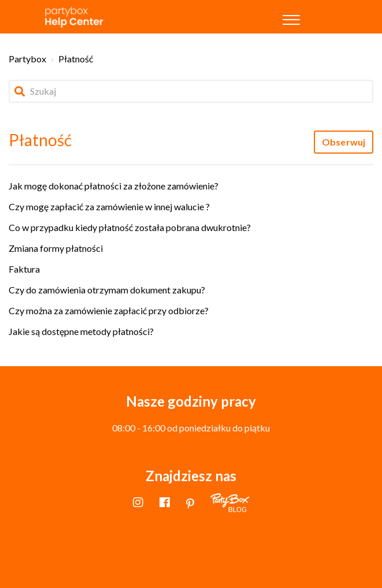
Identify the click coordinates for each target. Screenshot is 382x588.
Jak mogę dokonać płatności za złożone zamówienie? (114, 186)
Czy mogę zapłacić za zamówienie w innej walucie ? (109, 206)
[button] (292, 17)
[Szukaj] (191, 91)
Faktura (24, 269)
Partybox (27, 59)
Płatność (76, 59)
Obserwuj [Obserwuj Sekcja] (344, 142)
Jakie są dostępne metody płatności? (81, 331)
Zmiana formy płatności (56, 248)
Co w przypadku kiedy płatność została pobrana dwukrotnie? (130, 227)
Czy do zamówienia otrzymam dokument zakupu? (107, 290)
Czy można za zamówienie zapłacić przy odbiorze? (109, 310)
